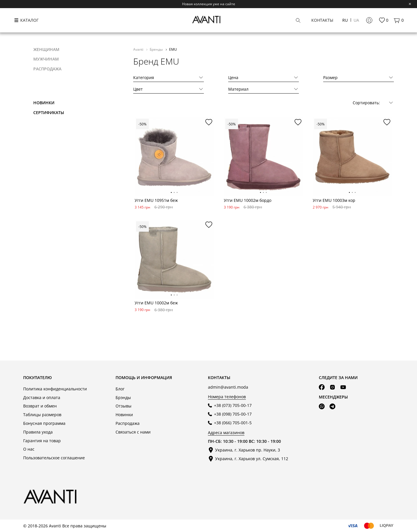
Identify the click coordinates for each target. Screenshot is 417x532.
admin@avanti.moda (228, 387)
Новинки (44, 103)
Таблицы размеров (42, 415)
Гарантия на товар (42, 441)
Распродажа (128, 423)
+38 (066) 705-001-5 (233, 423)
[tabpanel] (174, 157)
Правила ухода (38, 432)
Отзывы (124, 406)
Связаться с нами (133, 432)
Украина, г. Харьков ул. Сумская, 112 (252, 459)
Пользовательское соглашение (54, 458)
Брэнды (123, 397)
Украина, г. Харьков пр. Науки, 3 (248, 450)
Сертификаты (49, 113)
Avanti (139, 49)
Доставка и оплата (42, 397)
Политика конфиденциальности (55, 389)
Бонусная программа (44, 423)
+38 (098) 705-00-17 (233, 414)
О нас (29, 449)
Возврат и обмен (40, 406)
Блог (120, 389)
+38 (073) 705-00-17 (233, 405)
